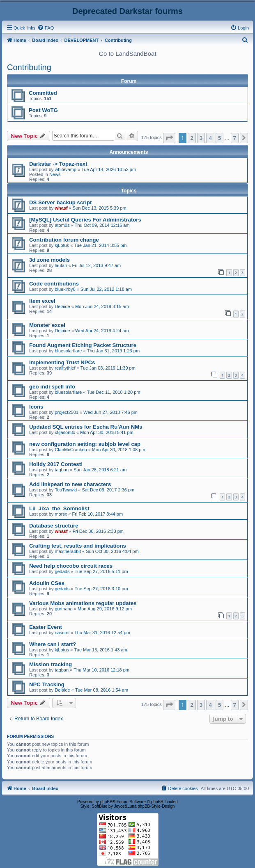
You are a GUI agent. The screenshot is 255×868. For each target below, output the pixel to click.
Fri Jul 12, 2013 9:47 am (97, 265)
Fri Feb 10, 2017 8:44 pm (98, 514)
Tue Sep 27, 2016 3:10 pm (101, 589)
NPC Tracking (47, 684)
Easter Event (46, 627)
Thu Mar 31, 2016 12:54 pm (102, 633)
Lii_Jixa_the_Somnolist (59, 508)
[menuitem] (46, 28)
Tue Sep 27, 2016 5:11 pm (101, 571)
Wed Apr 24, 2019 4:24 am (102, 331)
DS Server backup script (60, 202)
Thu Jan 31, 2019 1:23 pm (113, 351)
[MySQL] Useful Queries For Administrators (85, 220)
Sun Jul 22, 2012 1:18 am (106, 289)
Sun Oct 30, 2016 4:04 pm (112, 551)
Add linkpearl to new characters (70, 484)
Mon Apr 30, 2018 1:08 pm (119, 450)
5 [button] (219, 138)
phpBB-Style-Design (156, 806)
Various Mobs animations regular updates (83, 603)
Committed (43, 93)
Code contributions (54, 284)
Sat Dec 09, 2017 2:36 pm (108, 490)
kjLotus (62, 245)
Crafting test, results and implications (78, 546)
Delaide (62, 306)
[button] (169, 138)
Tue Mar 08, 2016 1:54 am (102, 690)
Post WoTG (43, 110)
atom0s (62, 225)
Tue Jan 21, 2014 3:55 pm (100, 245)
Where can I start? (53, 644)
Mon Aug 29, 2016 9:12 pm (105, 609)
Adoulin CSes (47, 583)
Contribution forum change (64, 240)
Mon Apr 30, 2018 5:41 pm (107, 432)
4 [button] (210, 138)
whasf (61, 208)
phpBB (106, 802)
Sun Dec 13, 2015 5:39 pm (100, 208)
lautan (61, 265)
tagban (62, 470)
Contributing (29, 67)
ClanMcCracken (71, 450)
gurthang (63, 609)
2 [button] (192, 138)
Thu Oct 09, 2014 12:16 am (102, 225)
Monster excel (47, 325)
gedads (62, 571)
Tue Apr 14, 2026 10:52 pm (109, 169)
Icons (36, 407)
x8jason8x (65, 432)
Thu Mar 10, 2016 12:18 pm (101, 670)
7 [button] (235, 138)
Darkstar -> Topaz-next (58, 164)
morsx (61, 514)
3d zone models (49, 260)
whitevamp (65, 169)
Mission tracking (51, 664)
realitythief (65, 368)
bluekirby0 (65, 289)
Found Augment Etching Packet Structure (83, 345)
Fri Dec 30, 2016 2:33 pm (98, 531)
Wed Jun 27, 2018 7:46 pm (110, 412)
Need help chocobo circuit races (71, 566)
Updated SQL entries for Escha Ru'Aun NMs (86, 427)
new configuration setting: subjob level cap (85, 444)
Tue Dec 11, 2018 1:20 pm (114, 392)
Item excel (42, 301)
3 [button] (201, 138)
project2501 (67, 412)
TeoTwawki (66, 490)
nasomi (62, 633)
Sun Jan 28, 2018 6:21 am (100, 470)
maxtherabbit (68, 551)
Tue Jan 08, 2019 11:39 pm (108, 368)
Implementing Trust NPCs (62, 362)
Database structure (54, 526)
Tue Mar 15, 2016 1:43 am (100, 650)
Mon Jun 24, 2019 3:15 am (102, 306)
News (55, 174)
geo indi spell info (52, 387)
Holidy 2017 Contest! (56, 464)
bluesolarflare (68, 351)
